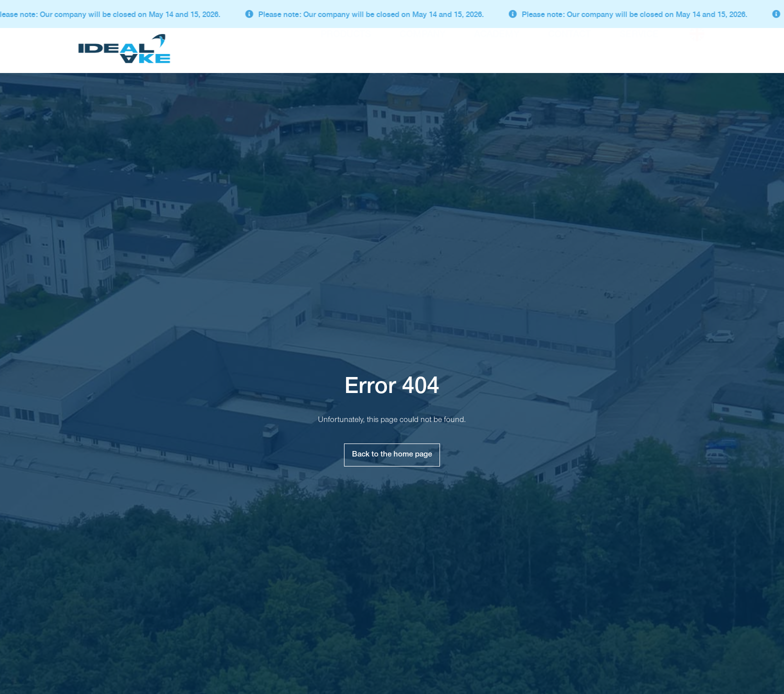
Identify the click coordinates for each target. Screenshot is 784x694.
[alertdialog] (392, 14)
